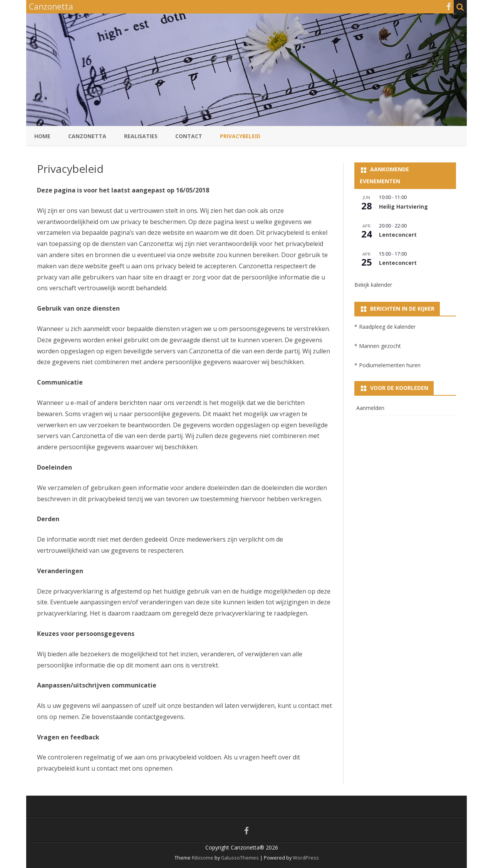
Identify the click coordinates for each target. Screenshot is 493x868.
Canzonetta (87, 136)
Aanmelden (370, 408)
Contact (189, 136)
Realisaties (141, 136)
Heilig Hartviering (403, 207)
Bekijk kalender (373, 285)
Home (42, 136)
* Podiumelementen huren (387, 365)
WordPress (305, 858)
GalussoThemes (240, 858)
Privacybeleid (240, 136)
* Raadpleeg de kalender (385, 327)
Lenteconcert (398, 235)
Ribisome (203, 858)
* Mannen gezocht (378, 346)
